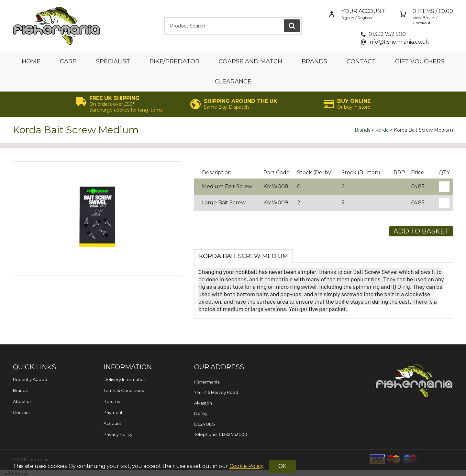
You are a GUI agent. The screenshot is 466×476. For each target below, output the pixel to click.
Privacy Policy (118, 434)
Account (112, 423)
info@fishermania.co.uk (399, 42)
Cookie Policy (246, 466)
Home (31, 61)
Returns (112, 401)
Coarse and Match (250, 61)
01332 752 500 (387, 34)
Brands (314, 61)
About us (22, 401)
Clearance (233, 81)
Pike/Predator (174, 61)
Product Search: (164, 17)
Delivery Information (125, 379)
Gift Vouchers (420, 61)
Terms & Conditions (124, 390)
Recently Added (30, 379)
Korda (382, 130)
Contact (361, 61)
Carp (68, 61)
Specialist (113, 61)
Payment (113, 412)
